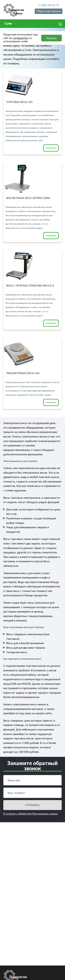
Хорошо (51, 38)
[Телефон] (33, 793)
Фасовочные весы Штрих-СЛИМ (28, 198)
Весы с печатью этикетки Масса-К (30, 286)
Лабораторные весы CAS (23, 373)
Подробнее (51, 148)
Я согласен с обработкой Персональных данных (31, 814)
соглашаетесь (21, 38)
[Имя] (33, 780)
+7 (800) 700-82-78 (48, 5)
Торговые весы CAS (19, 102)
